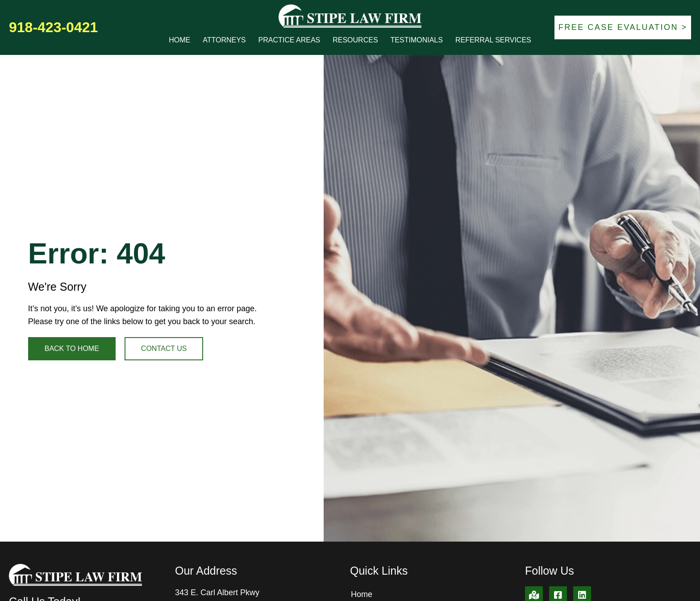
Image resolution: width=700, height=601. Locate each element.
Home (179, 40)
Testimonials (417, 40)
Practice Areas (290, 40)
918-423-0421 (53, 27)
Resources (355, 40)
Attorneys (224, 40)
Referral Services (493, 40)
